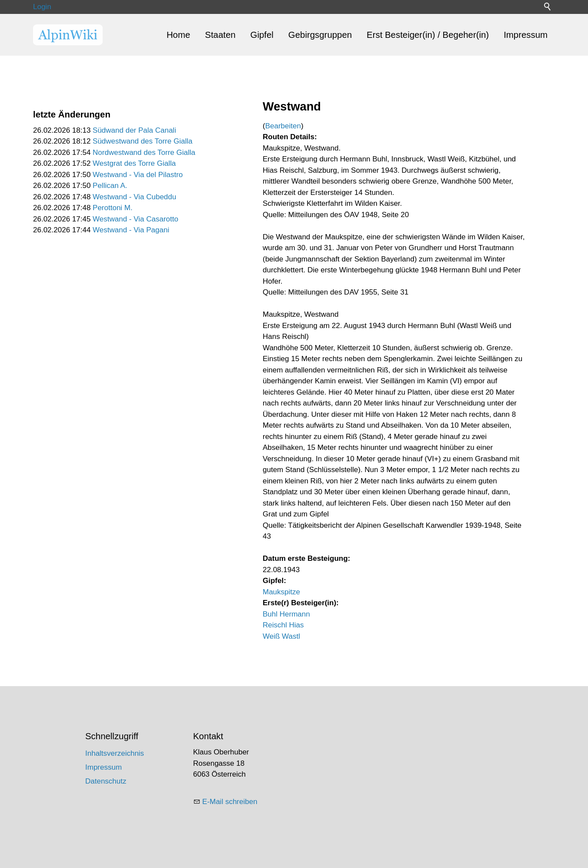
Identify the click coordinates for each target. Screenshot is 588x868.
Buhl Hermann (286, 614)
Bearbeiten (283, 126)
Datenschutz (106, 781)
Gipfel (262, 35)
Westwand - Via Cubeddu (134, 197)
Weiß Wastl (281, 636)
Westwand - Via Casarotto (135, 219)
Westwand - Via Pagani (131, 230)
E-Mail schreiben (230, 802)
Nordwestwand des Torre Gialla (144, 152)
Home (178, 35)
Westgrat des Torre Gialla (134, 163)
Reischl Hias (283, 625)
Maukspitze (281, 592)
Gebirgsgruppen (320, 35)
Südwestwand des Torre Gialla (142, 141)
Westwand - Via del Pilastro (138, 175)
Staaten (220, 35)
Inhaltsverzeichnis (115, 753)
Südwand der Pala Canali (134, 130)
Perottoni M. (113, 208)
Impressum (526, 35)
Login (42, 7)
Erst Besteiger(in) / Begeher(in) (428, 35)
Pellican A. (110, 186)
